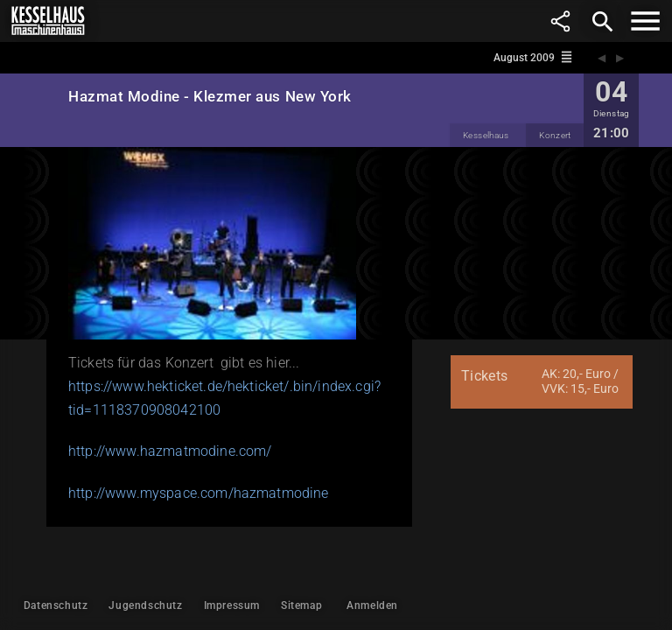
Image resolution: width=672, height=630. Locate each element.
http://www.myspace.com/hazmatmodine (199, 493)
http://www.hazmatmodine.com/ (170, 451)
